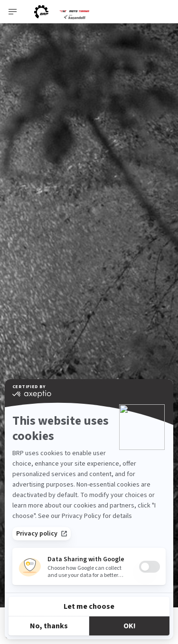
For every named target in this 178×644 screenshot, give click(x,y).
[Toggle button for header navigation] (13, 12)
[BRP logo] (41, 12)
